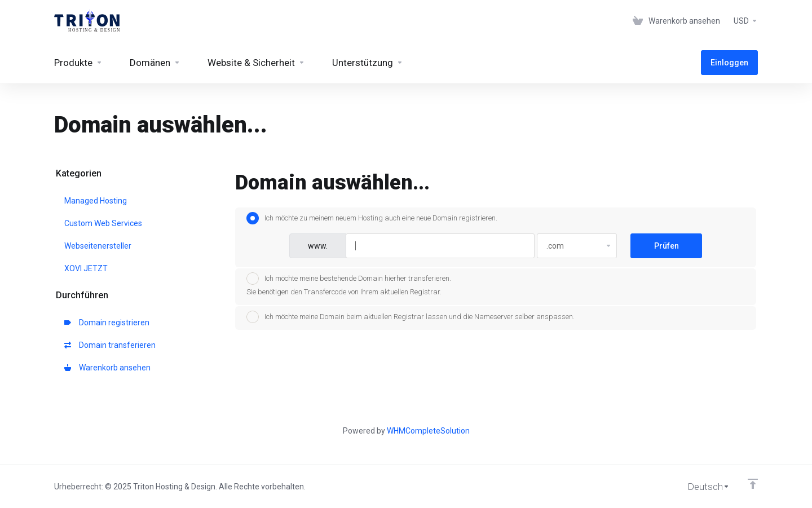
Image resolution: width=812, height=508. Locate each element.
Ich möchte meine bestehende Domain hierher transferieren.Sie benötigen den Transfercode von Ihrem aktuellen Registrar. (349, 284)
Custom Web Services (103, 223)
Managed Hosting (96, 201)
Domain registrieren (107, 323)
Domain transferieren (110, 345)
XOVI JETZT (86, 268)
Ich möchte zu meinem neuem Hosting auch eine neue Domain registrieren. (372, 218)
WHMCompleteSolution (428, 431)
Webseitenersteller (98, 246)
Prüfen (667, 246)
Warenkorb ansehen (107, 368)
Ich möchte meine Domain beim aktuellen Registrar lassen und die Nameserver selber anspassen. (411, 317)
